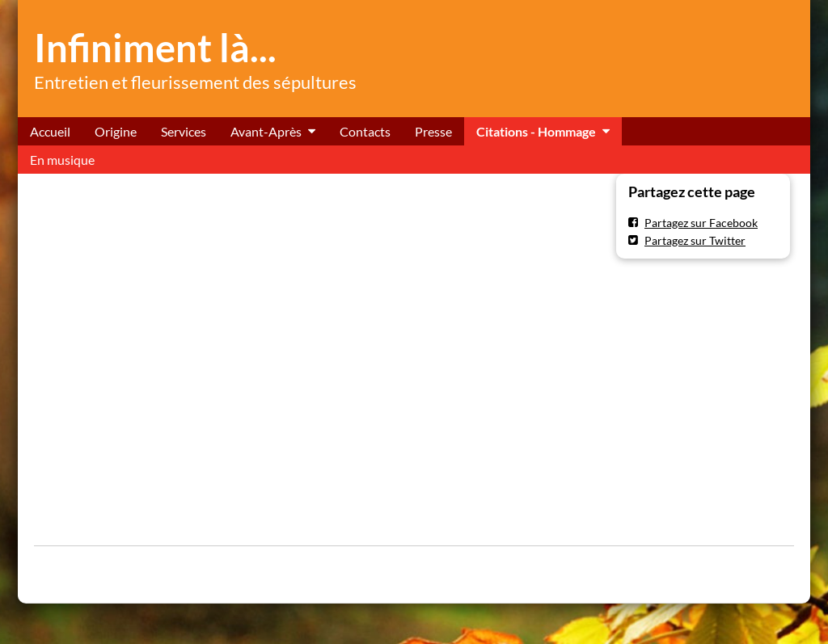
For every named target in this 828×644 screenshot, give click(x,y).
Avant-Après (266, 131)
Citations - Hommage (536, 131)
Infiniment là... (155, 48)
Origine (116, 131)
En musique (62, 160)
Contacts (365, 131)
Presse (433, 131)
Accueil (50, 131)
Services (184, 131)
